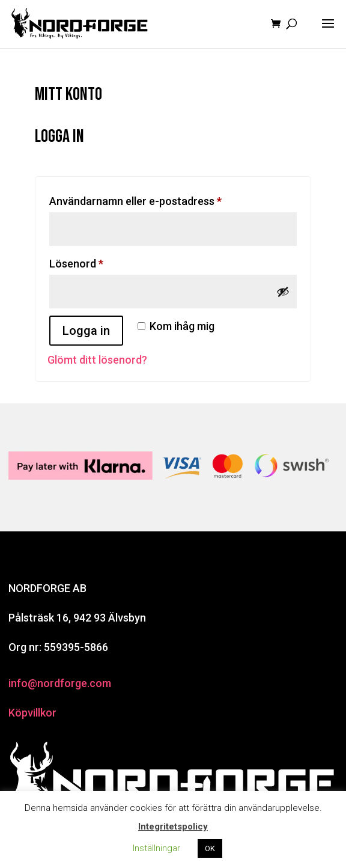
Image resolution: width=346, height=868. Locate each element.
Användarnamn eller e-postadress (167, 199)
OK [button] (210, 848)
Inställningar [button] (156, 848)
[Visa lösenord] (283, 292)
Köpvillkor (32, 713)
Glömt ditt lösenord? (97, 360)
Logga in (86, 331)
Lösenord (108, 261)
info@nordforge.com (60, 683)
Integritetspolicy (173, 827)
